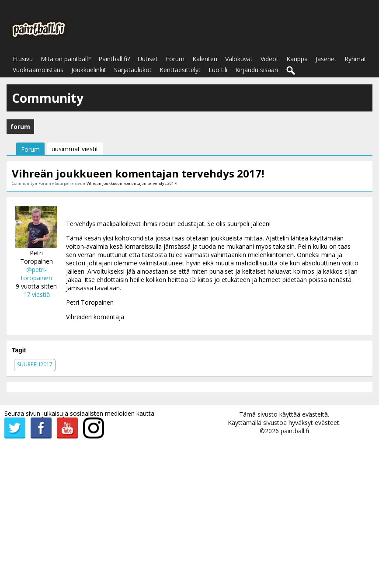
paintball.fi (295, 431)
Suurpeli (63, 183)
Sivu (79, 183)
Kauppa (297, 59)
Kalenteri (205, 59)
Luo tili (218, 70)
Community (23, 183)
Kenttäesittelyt (180, 70)
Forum (175, 59)
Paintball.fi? (114, 59)
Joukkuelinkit (89, 70)
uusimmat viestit (75, 149)
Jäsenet (326, 59)
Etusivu (23, 59)
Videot (269, 59)
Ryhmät (355, 59)
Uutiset (148, 59)
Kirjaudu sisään (257, 70)
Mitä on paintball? (66, 59)
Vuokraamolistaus (38, 70)
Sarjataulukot (133, 70)
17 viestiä (37, 294)
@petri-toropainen (37, 274)
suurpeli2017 (35, 364)
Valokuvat (239, 59)
